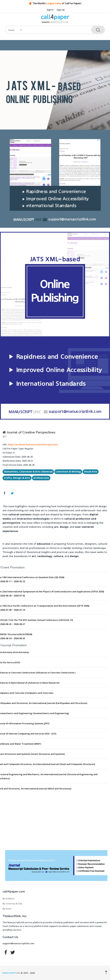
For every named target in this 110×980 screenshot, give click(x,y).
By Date (7, 909)
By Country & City (12, 904)
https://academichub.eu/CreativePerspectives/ (33, 444)
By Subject (9, 898)
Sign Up (61, 10)
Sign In (50, 10)
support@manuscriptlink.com (18, 943)
